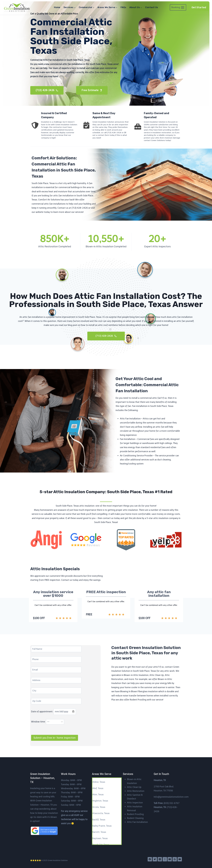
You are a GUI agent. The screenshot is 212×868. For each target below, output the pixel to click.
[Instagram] (160, 859)
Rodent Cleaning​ (135, 818)
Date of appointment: (53, 712)
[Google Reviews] (175, 859)
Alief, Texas (98, 788)
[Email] (170, 859)
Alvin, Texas (98, 795)
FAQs (123, 7)
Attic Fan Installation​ (137, 822)
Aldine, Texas (99, 782)
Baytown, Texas (100, 838)
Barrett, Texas (99, 832)
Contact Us (152, 7)
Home (57, 7)
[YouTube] (180, 859)
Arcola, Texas (99, 807)
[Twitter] (155, 859)
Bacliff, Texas (99, 820)
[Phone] (165, 859)
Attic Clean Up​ (134, 787)
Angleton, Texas (100, 801)
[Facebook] (150, 859)
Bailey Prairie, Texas (102, 826)
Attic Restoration (136, 791)
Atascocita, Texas (101, 813)
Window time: (48, 722)
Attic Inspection (135, 803)
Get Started (199, 7)
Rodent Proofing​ (135, 814)
